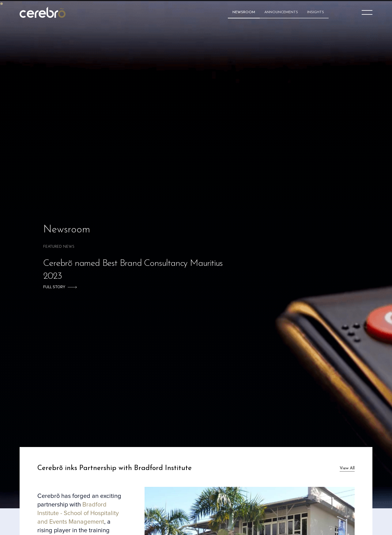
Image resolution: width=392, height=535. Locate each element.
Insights (316, 12)
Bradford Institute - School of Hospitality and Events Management (78, 513)
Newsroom (244, 12)
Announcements (281, 12)
